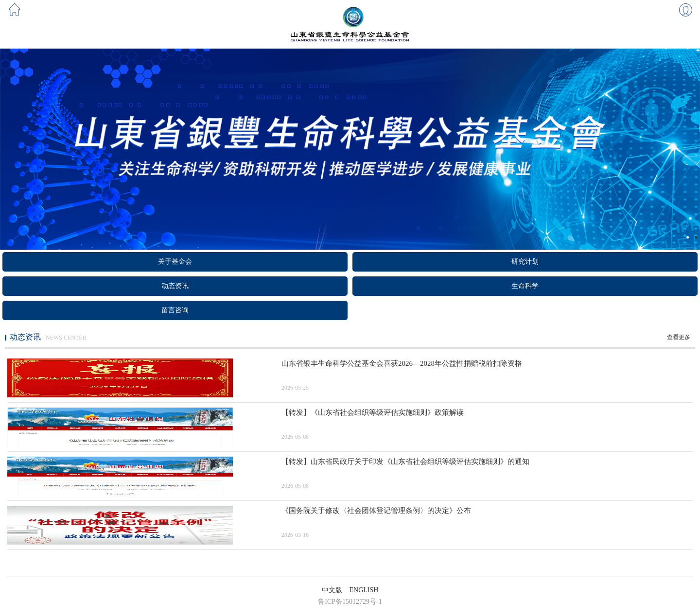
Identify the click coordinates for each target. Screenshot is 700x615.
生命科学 (525, 286)
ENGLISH (364, 590)
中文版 (332, 590)
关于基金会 (175, 262)
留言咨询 (175, 310)
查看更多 (679, 337)
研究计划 (525, 262)
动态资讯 (175, 286)
